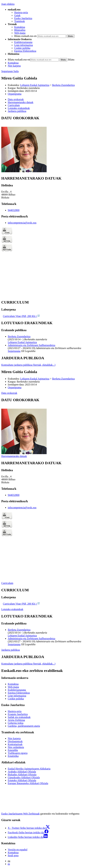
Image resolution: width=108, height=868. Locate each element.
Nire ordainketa (16, 747)
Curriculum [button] (14, 105)
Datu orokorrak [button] (16, 99)
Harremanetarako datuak (14, 456)
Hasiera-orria (21, 12)
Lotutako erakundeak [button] (19, 108)
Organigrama (15, 94)
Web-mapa (20, 33)
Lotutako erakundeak (12, 609)
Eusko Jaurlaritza (23, 18)
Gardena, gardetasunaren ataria (24, 726)
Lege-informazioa (24, 45)
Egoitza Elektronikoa (25, 51)
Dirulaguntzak (15, 741)
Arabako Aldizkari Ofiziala (22, 772)
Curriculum (7, 583)
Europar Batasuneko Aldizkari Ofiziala (28, 783)
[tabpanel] (54, 144)
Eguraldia (13, 750)
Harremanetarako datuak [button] (21, 102)
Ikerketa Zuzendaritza (63, 85)
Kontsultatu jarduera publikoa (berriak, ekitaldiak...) (28, 365)
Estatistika (13, 756)
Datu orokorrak (9, 393)
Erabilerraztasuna (23, 42)
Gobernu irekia (16, 723)
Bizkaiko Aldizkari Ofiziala (22, 774)
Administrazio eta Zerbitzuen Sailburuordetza (31, 345)
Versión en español (18, 850)
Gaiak (17, 15)
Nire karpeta (14, 66)
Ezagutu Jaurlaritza (18, 714)
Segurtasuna (14, 351)
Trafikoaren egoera (18, 753)
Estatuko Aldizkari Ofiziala (22, 780)
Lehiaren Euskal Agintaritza (35, 85)
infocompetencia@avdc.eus (22, 223)
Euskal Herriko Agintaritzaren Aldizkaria (29, 769)
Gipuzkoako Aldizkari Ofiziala (24, 777)
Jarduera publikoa (11, 650)
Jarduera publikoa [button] (17, 111)
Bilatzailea (20, 30)
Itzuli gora (13, 855)
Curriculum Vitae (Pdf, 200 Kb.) (21, 316)
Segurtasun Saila (10, 71)
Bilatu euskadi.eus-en (25, 36)
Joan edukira (8, 4)
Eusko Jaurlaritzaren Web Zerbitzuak (20, 814)
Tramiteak (20, 21)
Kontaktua (20, 27)
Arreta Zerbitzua (16, 720)
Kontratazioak (15, 744)
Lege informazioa (17, 696)
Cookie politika (22, 48)
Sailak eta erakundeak (19, 717)
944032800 (14, 210)
